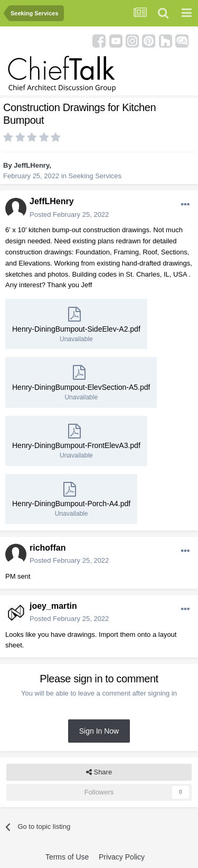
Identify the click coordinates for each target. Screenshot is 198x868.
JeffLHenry (31, 165)
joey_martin (53, 606)
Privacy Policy (122, 857)
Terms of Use (67, 857)
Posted (69, 214)
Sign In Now (99, 731)
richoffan (48, 548)
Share (99, 772)
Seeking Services (95, 176)
